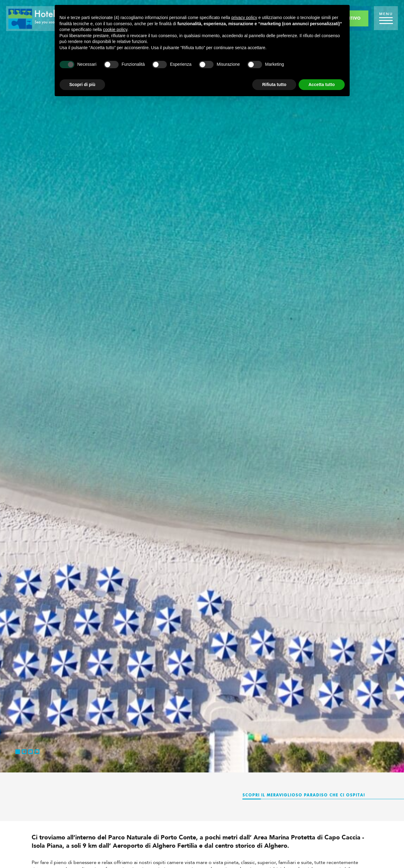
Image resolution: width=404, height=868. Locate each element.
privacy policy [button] (244, 18)
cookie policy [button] (115, 29)
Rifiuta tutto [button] (274, 84)
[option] (202, 386)
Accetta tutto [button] (322, 84)
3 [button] (31, 752)
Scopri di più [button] (82, 84)
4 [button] (37, 752)
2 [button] (24, 752)
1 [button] (18, 752)
